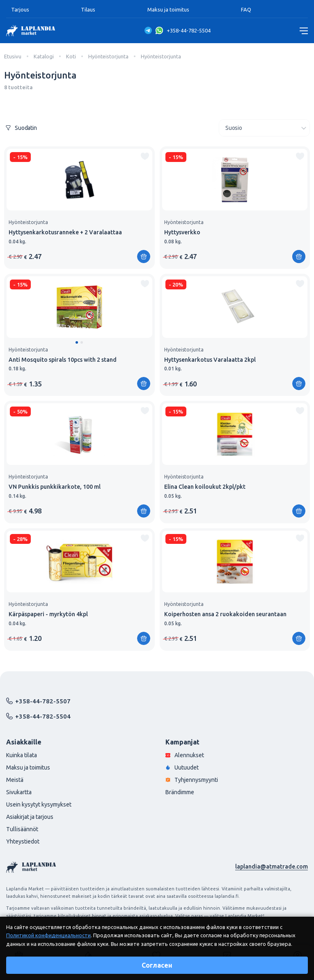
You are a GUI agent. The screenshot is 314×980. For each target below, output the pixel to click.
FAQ (246, 9)
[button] (77, 342)
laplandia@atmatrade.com (272, 867)
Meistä (15, 780)
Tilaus (88, 9)
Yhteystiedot (23, 841)
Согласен (157, 965)
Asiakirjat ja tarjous (30, 817)
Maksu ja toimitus (168, 9)
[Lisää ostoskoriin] (144, 257)
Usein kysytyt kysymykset (39, 804)
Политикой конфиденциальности (48, 935)
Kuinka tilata (22, 755)
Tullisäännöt (22, 829)
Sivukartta (19, 792)
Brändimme (180, 792)
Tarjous (20, 9)
